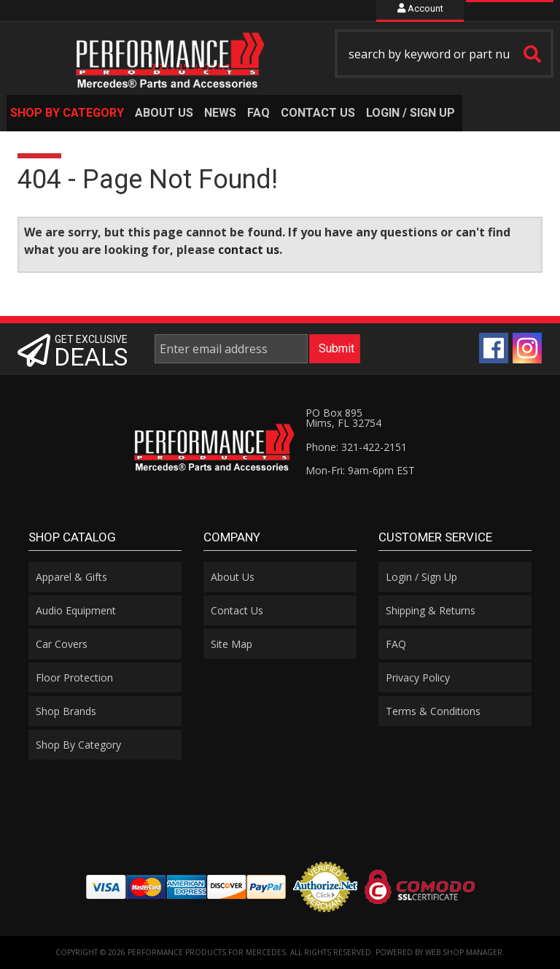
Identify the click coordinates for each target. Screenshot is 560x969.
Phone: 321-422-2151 (356, 447)
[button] (444, 54)
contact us (249, 250)
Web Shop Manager (464, 952)
